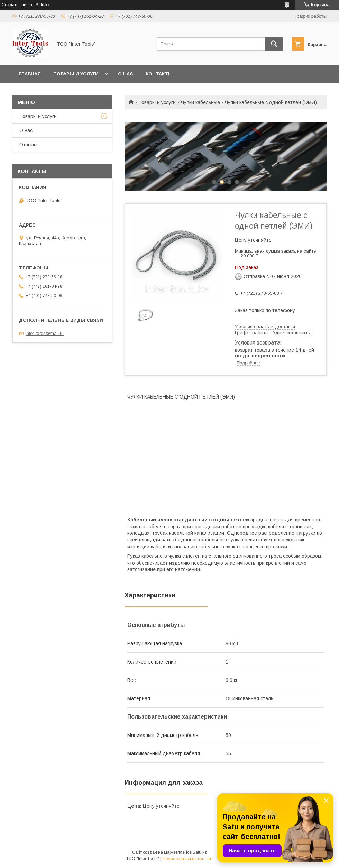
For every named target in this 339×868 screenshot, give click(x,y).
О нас (126, 74)
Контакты (159, 74)
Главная (30, 74)
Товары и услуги (76, 74)
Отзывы (28, 145)
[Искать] (274, 44)
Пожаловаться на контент (187, 859)
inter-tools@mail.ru (45, 333)
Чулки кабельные (200, 102)
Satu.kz (200, 852)
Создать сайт (15, 5)
